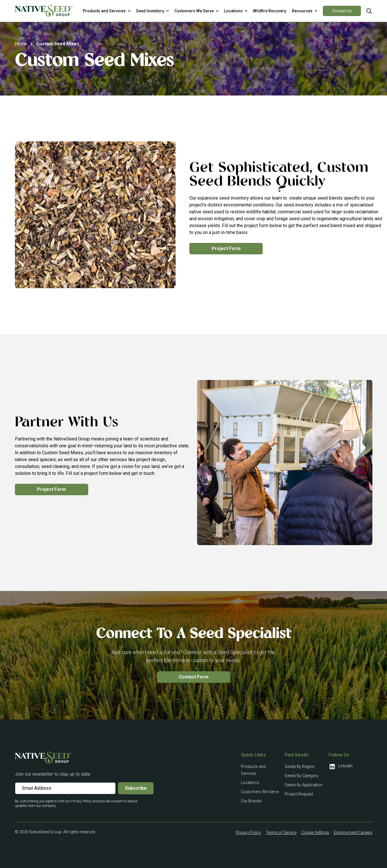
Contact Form (194, 677)
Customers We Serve (260, 792)
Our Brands (251, 801)
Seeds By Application (304, 785)
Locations (250, 783)
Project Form (226, 248)
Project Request (299, 794)
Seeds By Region (300, 766)
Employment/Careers (353, 832)
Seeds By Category (302, 776)
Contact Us (342, 11)
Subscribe (136, 788)
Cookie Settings (315, 832)
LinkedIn (341, 766)
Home (21, 44)
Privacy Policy (248, 832)
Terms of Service (281, 832)
